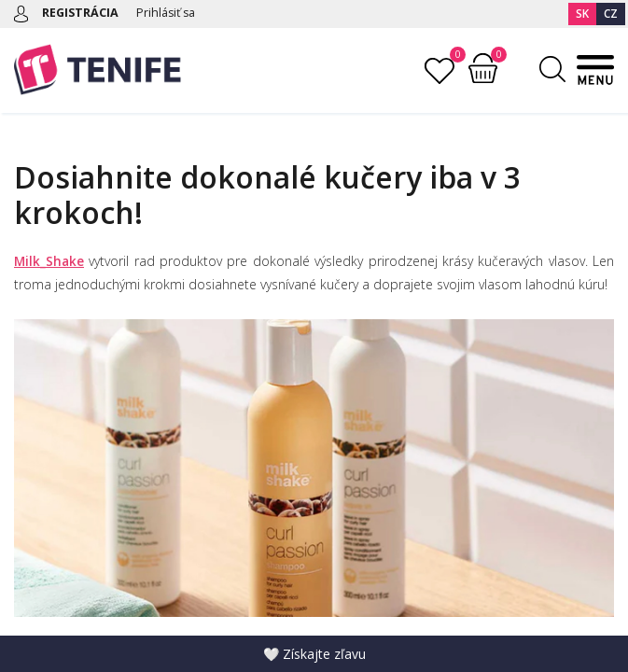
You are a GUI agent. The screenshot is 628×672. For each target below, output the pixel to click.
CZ (611, 14)
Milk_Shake (50, 261)
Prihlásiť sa (170, 12)
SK (582, 14)
